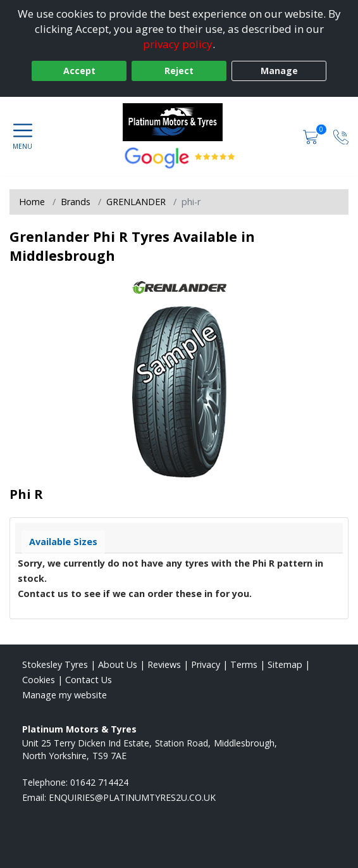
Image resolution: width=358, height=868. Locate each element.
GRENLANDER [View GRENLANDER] (136, 202)
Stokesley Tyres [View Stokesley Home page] (55, 664)
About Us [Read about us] (118, 664)
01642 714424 (99, 782)
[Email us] (132, 797)
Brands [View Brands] (76, 202)
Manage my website (65, 695)
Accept (79, 71)
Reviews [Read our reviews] (164, 664)
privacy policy (178, 44)
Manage (279, 71)
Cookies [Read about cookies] (39, 680)
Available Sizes (63, 542)
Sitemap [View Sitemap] (285, 664)
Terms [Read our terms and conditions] (244, 664)
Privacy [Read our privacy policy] (206, 664)
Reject (179, 71)
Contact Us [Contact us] (89, 680)
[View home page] (179, 122)
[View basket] (312, 136)
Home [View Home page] (32, 202)
